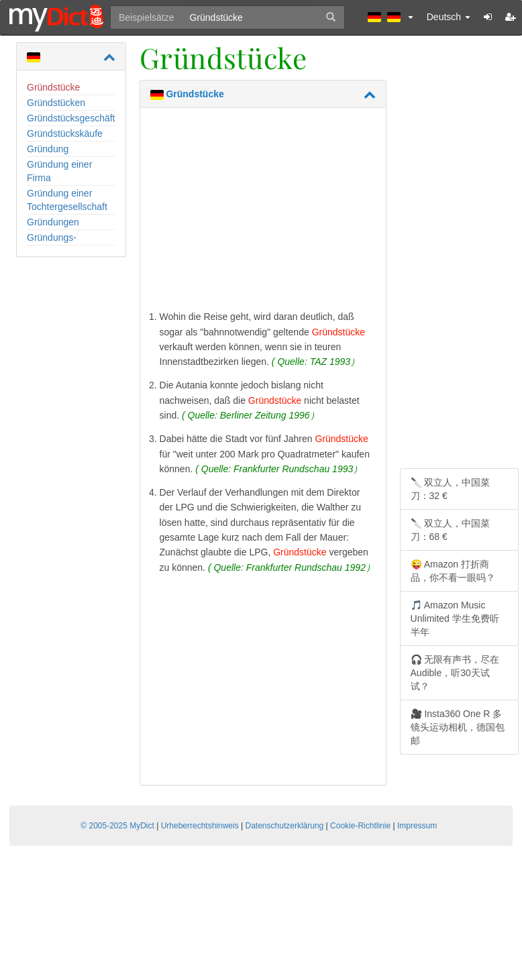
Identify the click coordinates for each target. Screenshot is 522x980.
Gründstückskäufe (65, 133)
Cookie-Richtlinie (360, 826)
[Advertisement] (263, 212)
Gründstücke (53, 87)
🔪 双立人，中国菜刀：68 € (451, 530)
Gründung (48, 149)
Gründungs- (52, 237)
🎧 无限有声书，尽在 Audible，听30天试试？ (455, 673)
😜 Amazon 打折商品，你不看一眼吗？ (453, 571)
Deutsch (449, 17)
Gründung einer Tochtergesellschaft (67, 200)
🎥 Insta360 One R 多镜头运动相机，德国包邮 (458, 727)
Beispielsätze (147, 17)
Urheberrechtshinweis (200, 826)
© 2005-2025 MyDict (117, 826)
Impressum (417, 826)
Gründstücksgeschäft (71, 118)
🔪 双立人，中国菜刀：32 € (451, 489)
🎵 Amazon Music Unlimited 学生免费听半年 (455, 618)
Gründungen (53, 222)
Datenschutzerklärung (285, 826)
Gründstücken (56, 103)
